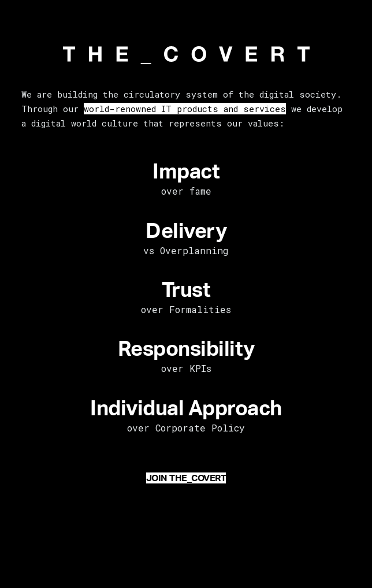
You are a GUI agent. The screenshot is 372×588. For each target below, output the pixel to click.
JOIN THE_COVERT (186, 478)
